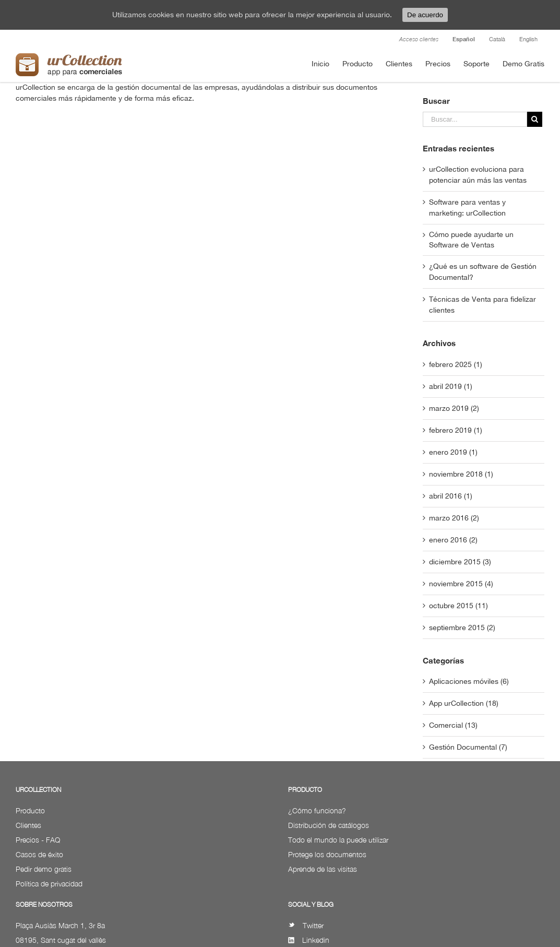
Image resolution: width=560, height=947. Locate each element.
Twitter (306, 925)
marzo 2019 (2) (454, 408)
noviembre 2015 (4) (461, 584)
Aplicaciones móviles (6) (469, 681)
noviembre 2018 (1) (461, 474)
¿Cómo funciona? (317, 810)
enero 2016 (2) (453, 540)
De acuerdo (425, 15)
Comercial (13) (453, 725)
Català (497, 39)
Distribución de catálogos (329, 825)
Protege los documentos (327, 854)
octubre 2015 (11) (458, 606)
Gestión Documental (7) (468, 747)
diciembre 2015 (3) (460, 562)
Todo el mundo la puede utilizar (338, 840)
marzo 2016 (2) (454, 518)
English (528, 39)
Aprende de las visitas (323, 869)
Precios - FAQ (38, 840)
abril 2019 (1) (451, 386)
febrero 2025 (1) (456, 364)
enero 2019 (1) (453, 452)
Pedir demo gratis (44, 869)
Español (464, 39)
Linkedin (309, 940)
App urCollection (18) (464, 703)
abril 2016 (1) (451, 496)
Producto (30, 810)
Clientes (28, 825)
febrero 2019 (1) (456, 430)
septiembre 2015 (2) (462, 628)
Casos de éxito (39, 854)
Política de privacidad (49, 884)
